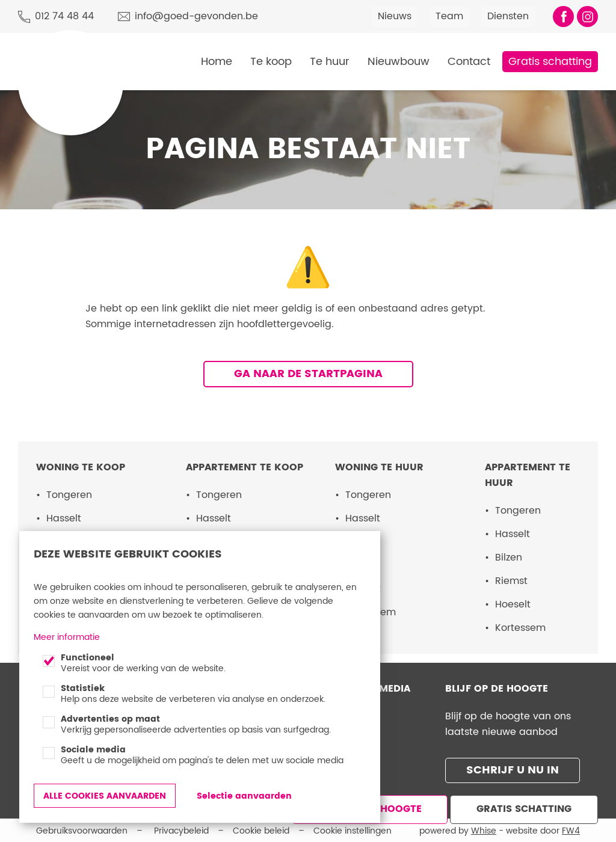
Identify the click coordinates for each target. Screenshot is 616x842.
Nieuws (395, 16)
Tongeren (69, 495)
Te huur (330, 62)
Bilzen (509, 558)
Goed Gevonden (67, 47)
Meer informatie (67, 637)
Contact (469, 62)
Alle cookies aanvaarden (105, 796)
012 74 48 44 (64, 16)
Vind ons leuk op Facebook (563, 17)
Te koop (271, 62)
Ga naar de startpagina (308, 374)
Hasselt (64, 518)
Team (449, 16)
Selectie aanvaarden (244, 796)
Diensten (508, 16)
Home (217, 62)
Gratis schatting (550, 62)
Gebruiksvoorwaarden (82, 829)
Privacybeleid (181, 829)
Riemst (511, 581)
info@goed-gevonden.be (196, 16)
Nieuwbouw (399, 62)
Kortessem (520, 628)
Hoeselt (513, 604)
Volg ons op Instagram (587, 17)
